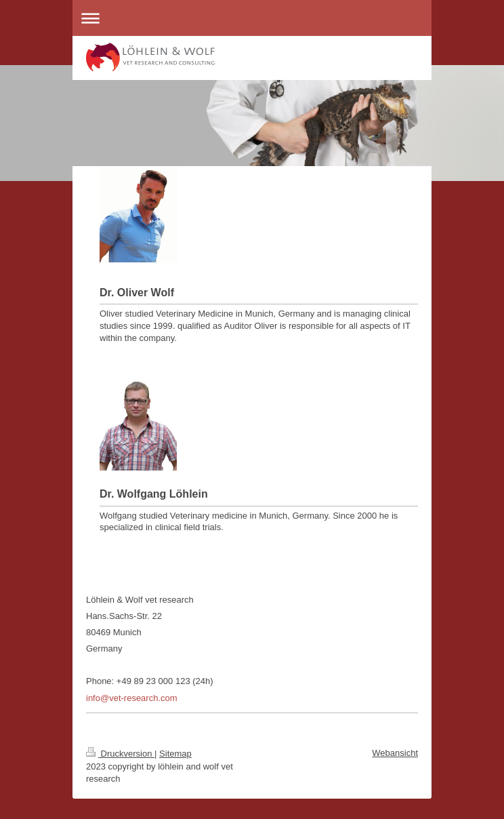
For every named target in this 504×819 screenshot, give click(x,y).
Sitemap (175, 754)
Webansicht (395, 753)
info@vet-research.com (132, 698)
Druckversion (120, 754)
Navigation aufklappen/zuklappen (252, 18)
